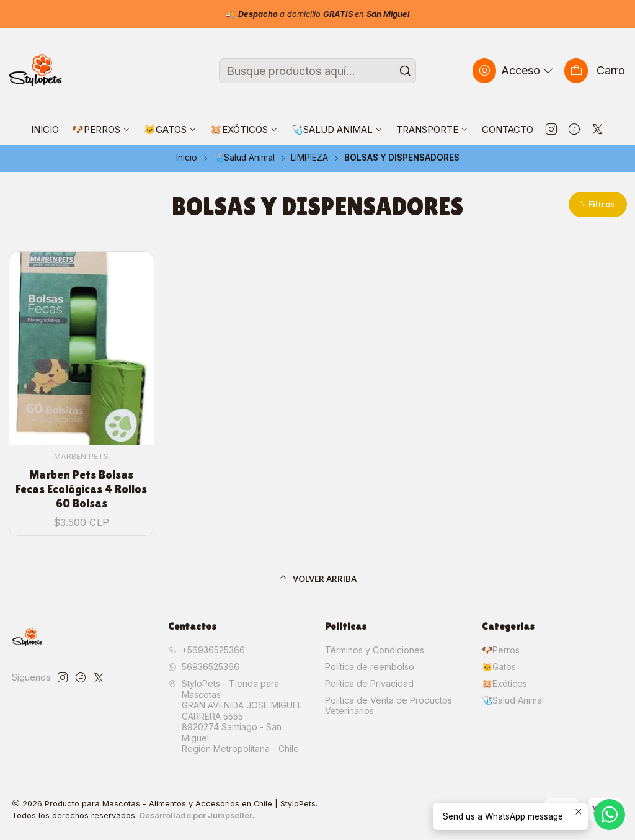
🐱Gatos (499, 667)
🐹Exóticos (504, 683)
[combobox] (317, 71)
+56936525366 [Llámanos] (206, 650)
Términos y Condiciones (375, 650)
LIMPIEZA (309, 158)
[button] (598, 204)
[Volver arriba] (318, 579)
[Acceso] (514, 70)
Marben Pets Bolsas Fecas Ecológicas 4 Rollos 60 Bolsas (81, 489)
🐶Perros (501, 650)
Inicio (187, 158)
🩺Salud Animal (244, 158)
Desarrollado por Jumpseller (196, 815)
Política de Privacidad (369, 683)
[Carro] (595, 70)
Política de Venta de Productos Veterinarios (389, 706)
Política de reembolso (370, 667)
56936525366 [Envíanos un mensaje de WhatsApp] (204, 667)
